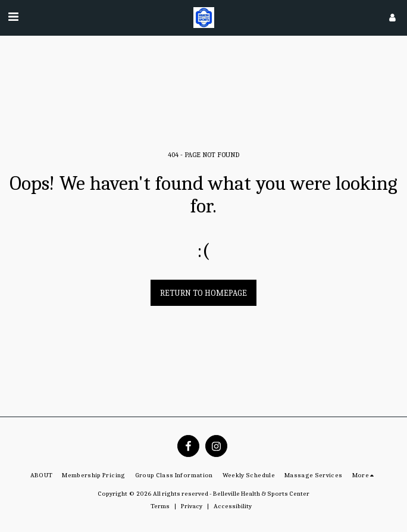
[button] (13, 17)
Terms (160, 506)
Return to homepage (203, 293)
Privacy (192, 506)
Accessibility (233, 506)
